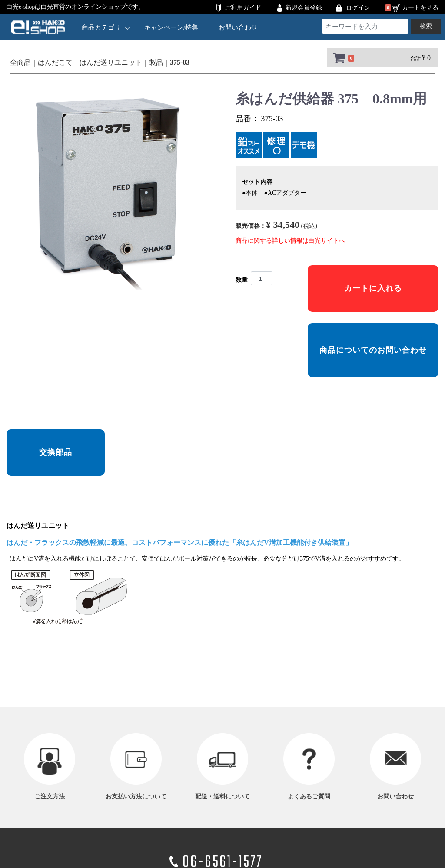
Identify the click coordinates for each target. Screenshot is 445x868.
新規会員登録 (304, 8)
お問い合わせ (238, 27)
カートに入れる (373, 288)
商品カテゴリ (106, 27)
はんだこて (55, 62)
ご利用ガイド (243, 8)
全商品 (20, 62)
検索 (426, 26)
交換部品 (56, 452)
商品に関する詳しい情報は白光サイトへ (290, 241)
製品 (156, 62)
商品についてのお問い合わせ (373, 350)
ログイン (358, 8)
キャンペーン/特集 (171, 27)
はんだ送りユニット (111, 62)
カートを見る (420, 8)
